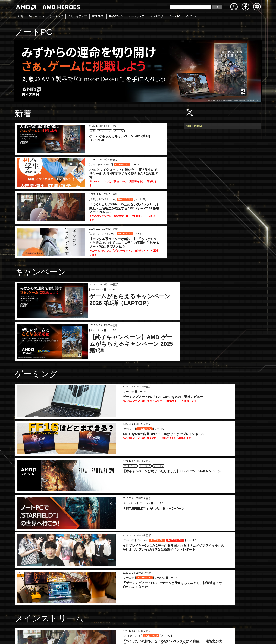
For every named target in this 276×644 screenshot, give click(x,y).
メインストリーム (72, 179)
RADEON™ (116, 16)
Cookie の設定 (253, 637)
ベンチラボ (157, 16)
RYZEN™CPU (147, 135)
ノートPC (174, 16)
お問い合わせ (106, 637)
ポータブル (227, 402)
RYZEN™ (98, 16)
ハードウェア (137, 16)
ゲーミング (56, 16)
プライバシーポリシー (151, 637)
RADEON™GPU (146, 406)
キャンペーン (36, 16)
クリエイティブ (78, 16)
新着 (20, 16)
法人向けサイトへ (228, 637)
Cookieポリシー (180, 637)
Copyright (126, 637)
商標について (203, 637)
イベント (191, 16)
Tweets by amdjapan (194, 134)
